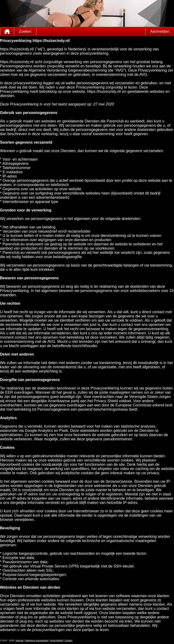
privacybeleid (56, 640)
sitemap (20, 640)
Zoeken (25, 31)
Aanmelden (160, 31)
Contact (68, 640)
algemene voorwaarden (37, 640)
